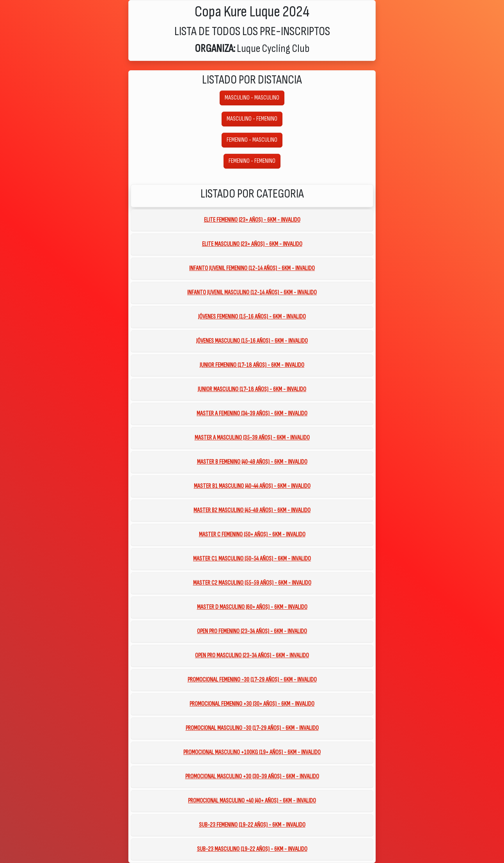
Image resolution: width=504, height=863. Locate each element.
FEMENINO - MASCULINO (252, 140)
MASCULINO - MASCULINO (252, 98)
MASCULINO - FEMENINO (252, 119)
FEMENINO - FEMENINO (252, 161)
